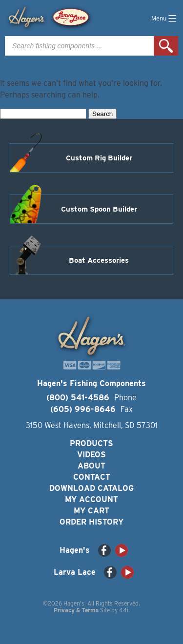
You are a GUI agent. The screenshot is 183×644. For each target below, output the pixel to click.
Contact (92, 477)
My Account (91, 499)
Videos (91, 455)
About (91, 466)
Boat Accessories (99, 260)
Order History (91, 522)
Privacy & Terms (76, 610)
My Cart (91, 511)
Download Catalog (91, 488)
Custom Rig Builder (99, 158)
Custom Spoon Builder (99, 209)
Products (91, 443)
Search (166, 46)
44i (124, 610)
